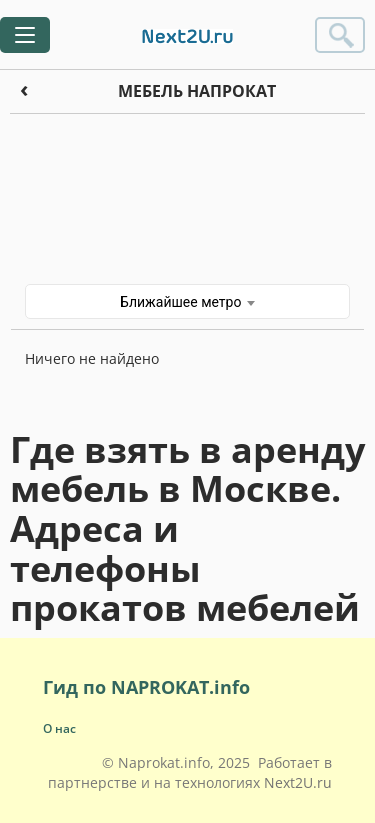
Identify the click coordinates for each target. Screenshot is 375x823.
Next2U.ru (298, 782)
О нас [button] (59, 728)
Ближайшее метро (187, 302)
